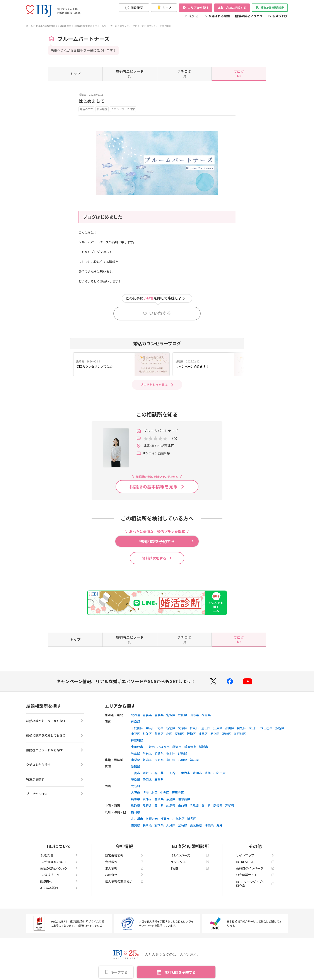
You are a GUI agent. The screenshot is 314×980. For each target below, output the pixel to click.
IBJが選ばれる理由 (217, 16)
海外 (219, 825)
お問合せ (124, 875)
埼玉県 (135, 753)
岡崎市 (147, 773)
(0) (130, 73)
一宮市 (135, 773)
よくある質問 (59, 888)
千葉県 (147, 753)
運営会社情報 (124, 855)
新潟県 (147, 760)
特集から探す (55, 779)
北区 (169, 734)
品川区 (230, 728)
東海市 (186, 773)
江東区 (218, 728)
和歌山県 (184, 799)
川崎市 (150, 747)
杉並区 (147, 734)
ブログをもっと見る (154, 385)
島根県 (147, 806)
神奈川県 (137, 740)
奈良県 (171, 799)
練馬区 (203, 734)
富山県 (171, 760)
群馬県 (183, 753)
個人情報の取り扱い (124, 881)
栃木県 (171, 753)
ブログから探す (55, 794)
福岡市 (165, 819)
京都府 (147, 799)
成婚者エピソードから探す (55, 750)
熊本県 (159, 825)
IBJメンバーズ (190, 855)
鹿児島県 (196, 825)
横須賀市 (190, 747)
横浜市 (203, 747)
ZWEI (190, 868)
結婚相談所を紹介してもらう (55, 735)
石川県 (183, 760)
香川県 (206, 806)
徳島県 (194, 806)
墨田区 (206, 728)
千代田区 (137, 728)
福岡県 (135, 812)
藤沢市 (177, 747)
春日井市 (160, 773)
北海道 (135, 715)
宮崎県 (183, 825)
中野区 (135, 734)
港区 (160, 728)
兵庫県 (135, 799)
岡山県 (159, 806)
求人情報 (124, 868)
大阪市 (135, 792)
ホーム (29, 26)
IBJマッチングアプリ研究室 (255, 884)
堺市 (146, 792)
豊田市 (197, 773)
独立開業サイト (255, 875)
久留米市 (152, 819)
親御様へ (59, 881)
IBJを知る (191, 16)
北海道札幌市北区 (83, 26)
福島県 (206, 715)
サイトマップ (255, 855)
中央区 (150, 728)
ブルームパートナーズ (106, 26)
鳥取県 (135, 806)
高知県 (230, 806)
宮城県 (171, 715)
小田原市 (137, 747)
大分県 (171, 825)
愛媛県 (218, 806)
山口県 (183, 806)
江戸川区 (240, 734)
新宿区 (171, 728)
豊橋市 (209, 773)
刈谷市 (174, 773)
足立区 (215, 734)
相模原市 (164, 747)
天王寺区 (178, 792)
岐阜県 (135, 779)
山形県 (194, 715)
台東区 (194, 728)
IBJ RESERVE (255, 862)
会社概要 (124, 862)
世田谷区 (266, 728)
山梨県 (135, 760)
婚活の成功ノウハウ (249, 16)
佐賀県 (135, 825)
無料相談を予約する (180, 972)
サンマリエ (190, 862)
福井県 (194, 760)
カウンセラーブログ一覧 (132, 26)
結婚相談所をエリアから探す (55, 721)
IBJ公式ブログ (278, 16)
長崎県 (147, 825)
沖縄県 (209, 825)
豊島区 (159, 734)
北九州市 (137, 819)
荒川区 (179, 734)
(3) (239, 73)
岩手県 (159, 715)
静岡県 (147, 779)
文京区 (183, 728)
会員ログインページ (255, 868)
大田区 (253, 728)
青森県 (147, 715)
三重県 (159, 779)
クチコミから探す (55, 765)
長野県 (159, 760)
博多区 (192, 819)
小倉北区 (178, 819)
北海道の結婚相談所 (46, 26)
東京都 (135, 721)
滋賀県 (159, 799)
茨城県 (159, 753)
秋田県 (183, 715)
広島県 (171, 806)
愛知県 (135, 766)
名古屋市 (222, 773)
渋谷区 (280, 728)
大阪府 (135, 786)
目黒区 (241, 728)
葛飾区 (227, 734)
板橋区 (191, 734)
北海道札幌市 (65, 26)
